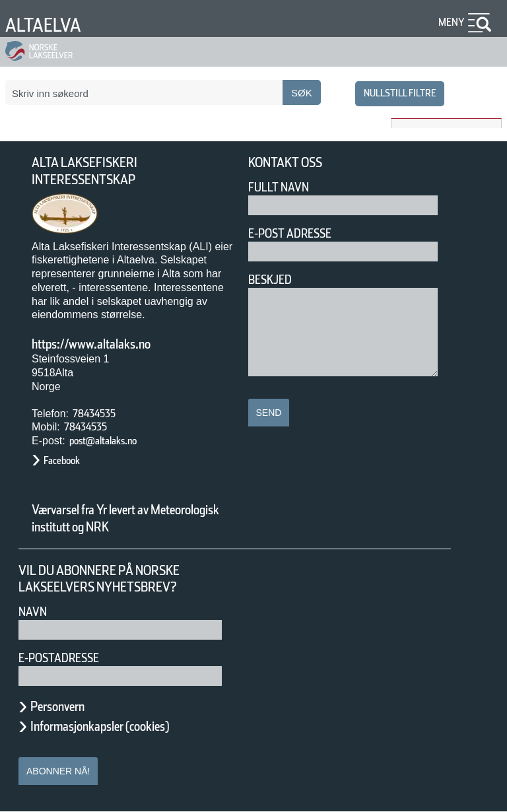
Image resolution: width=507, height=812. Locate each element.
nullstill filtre (392, 93)
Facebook (68, 460)
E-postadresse (67, 658)
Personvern (67, 706)
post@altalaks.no (115, 441)
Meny (450, 22)
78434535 (99, 414)
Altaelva (49, 25)
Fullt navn (284, 187)
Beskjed (274, 280)
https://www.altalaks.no (109, 344)
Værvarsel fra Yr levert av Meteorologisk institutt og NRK (132, 518)
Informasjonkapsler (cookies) (125, 726)
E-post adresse (299, 233)
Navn (35, 612)
